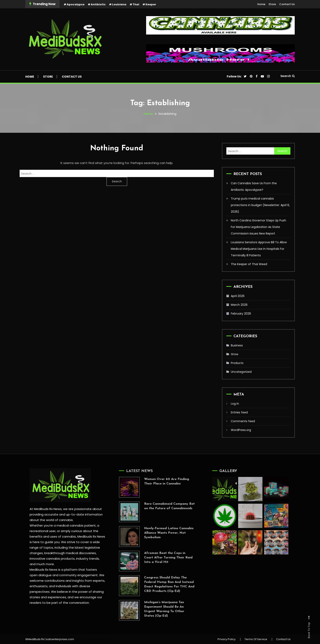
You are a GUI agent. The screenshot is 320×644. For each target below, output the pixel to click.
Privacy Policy (227, 639)
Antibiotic (98, 4)
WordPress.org (241, 430)
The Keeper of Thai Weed (249, 264)
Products (237, 363)
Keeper (151, 4)
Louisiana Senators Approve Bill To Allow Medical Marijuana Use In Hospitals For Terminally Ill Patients (259, 249)
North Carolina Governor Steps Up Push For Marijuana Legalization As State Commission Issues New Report (258, 227)
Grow (234, 354)
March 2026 (239, 305)
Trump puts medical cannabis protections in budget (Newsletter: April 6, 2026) (260, 205)
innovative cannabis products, (52, 559)
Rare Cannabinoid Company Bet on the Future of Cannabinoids (163, 506)
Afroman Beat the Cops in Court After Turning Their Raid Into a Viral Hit (162, 558)
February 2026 (241, 314)
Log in (235, 404)
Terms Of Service (256, 639)
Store (272, 4)
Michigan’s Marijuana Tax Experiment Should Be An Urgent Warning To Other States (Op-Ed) (158, 609)
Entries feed (239, 412)
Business (237, 345)
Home (261, 4)
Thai (136, 4)
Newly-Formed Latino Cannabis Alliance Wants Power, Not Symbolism (162, 533)
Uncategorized (241, 372)
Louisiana (119, 4)
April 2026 (238, 296)
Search (288, 76)
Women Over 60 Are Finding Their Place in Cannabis (160, 481)
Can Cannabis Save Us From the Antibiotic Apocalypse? (254, 186)
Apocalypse (76, 4)
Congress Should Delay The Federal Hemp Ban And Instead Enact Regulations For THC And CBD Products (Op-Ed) (163, 584)
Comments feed (243, 421)
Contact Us (287, 4)
